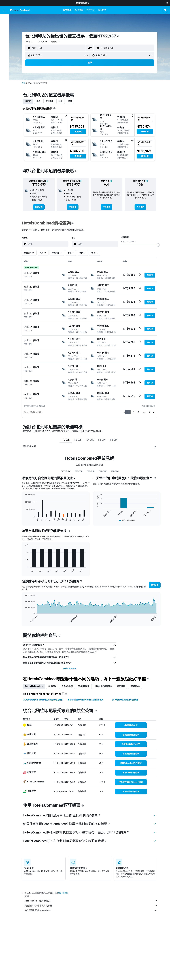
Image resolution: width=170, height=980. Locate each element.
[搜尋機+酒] (5, 35)
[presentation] (118, 36)
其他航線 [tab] (52, 686)
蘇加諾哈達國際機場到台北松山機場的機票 (86, 700)
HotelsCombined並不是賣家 (91, 901)
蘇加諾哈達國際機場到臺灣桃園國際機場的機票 (43, 700)
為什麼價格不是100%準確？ (91, 910)
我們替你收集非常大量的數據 (91, 906)
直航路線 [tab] (49, 101)
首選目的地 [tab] (135, 686)
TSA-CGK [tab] (90, 440)
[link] (39, 207)
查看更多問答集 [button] (70, 668)
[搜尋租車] (5, 29)
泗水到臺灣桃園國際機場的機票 (125, 700)
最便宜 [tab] (28, 101)
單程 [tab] (70, 101)
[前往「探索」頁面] (5, 41)
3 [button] (138, 412)
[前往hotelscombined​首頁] (20, 10)
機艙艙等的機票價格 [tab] (103, 686)
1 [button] (128, 412)
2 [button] (133, 412)
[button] (167, 3)
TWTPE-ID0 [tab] (66, 471)
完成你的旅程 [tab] (67, 686)
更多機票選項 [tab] (84, 686)
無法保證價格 (63, 893)
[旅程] (5, 48)
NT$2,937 (107, 36)
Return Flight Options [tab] (34, 686)
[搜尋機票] (5, 18)
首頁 (24, 83)
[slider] (158, 245)
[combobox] (29, 42)
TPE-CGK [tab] (66, 440)
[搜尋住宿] (5, 24)
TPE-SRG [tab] (102, 440)
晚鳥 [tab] (61, 101)
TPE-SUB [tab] (78, 440)
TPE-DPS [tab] (114, 440)
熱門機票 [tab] (121, 686)
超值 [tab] (38, 101)
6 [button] (150, 412)
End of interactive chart (24, 520)
